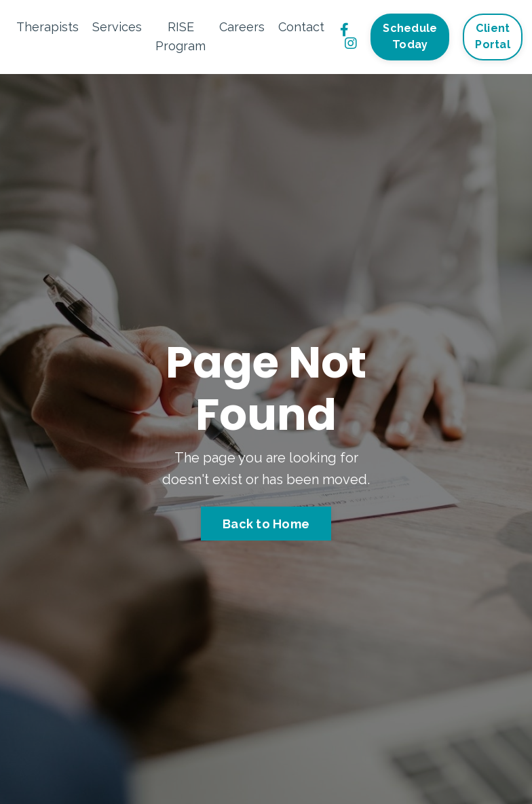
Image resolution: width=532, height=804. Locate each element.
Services (117, 27)
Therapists (47, 27)
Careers (242, 27)
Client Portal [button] (493, 36)
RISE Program (180, 37)
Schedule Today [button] (410, 36)
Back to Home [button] (266, 524)
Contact (301, 27)
